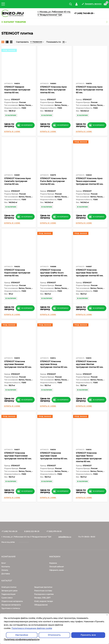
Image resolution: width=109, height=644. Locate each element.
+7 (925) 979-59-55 (54, 531)
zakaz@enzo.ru (65, 537)
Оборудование (41, 605)
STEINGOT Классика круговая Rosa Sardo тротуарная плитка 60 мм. (90, 273)
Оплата (5, 570)
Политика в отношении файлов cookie (32, 628)
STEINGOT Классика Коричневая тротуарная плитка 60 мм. (17, 273)
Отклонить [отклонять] (54, 635)
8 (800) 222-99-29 (32, 531)
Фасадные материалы (11, 605)
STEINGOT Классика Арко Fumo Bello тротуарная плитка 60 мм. (53, 181)
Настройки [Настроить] (22, 635)
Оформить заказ (56, 570)
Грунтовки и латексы (11, 608)
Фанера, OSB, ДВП (42, 598)
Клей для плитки (9, 587)
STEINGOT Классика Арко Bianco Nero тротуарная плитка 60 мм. (53, 90)
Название (36, 42)
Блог (4, 563)
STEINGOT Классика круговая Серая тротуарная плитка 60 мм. (54, 456)
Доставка (6, 574)
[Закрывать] (107, 615)
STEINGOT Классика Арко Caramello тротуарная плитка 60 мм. (18, 181)
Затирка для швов (9, 591)
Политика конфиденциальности (22, 639)
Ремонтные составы (43, 591)
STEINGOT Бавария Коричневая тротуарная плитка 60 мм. (17, 90)
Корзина (53, 563)
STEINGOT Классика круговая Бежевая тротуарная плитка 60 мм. (18, 364)
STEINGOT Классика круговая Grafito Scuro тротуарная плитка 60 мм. (54, 273)
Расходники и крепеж (44, 594)
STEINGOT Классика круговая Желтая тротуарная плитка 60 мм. (90, 364)
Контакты (6, 567)
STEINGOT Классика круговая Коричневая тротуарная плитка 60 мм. (18, 456)
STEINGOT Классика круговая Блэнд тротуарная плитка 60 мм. (54, 364)
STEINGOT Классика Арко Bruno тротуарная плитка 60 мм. (89, 90)
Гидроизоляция (8, 594)
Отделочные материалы (12, 601)
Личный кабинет (57, 567)
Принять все (88, 635)
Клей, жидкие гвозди (44, 601)
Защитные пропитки (43, 587)
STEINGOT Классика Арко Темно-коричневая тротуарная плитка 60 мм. (90, 181)
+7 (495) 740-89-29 (84, 13)
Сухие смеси (7, 598)
